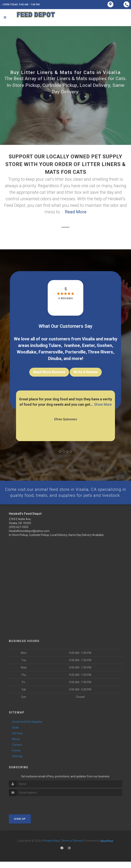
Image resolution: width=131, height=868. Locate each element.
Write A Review (86, 372)
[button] (60, 452)
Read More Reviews (49, 372)
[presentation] (30, 810)
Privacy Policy (51, 847)
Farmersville (51, 352)
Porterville (75, 352)
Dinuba (55, 359)
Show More (103, 404)
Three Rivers (100, 352)
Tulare (55, 345)
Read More (76, 212)
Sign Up (20, 825)
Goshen (104, 345)
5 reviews (66, 298)
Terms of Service (72, 847)
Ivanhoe (72, 345)
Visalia (88, 339)
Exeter (88, 345)
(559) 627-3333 (19, 534)
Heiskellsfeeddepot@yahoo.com (29, 538)
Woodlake (27, 352)
